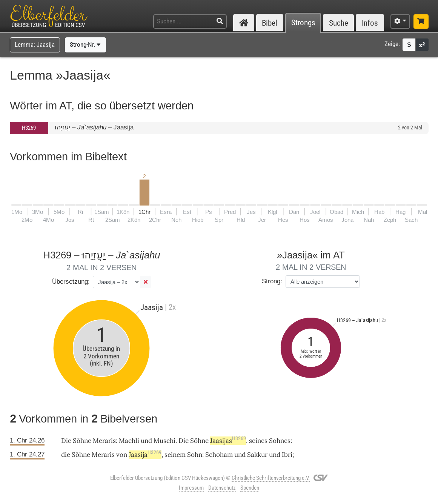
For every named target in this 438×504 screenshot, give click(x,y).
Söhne (82, 441)
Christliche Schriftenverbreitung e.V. (271, 478)
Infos (370, 23)
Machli (129, 441)
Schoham (219, 455)
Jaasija (145, 455)
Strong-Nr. (85, 45)
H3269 (29, 128)
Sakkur (257, 455)
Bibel (270, 23)
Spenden (250, 488)
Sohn (195, 455)
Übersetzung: (71, 282)
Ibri (287, 455)
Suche (339, 23)
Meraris (104, 441)
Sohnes (280, 441)
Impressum (191, 488)
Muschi (164, 441)
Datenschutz (222, 488)
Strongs (303, 23)
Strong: (272, 281)
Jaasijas (228, 441)
